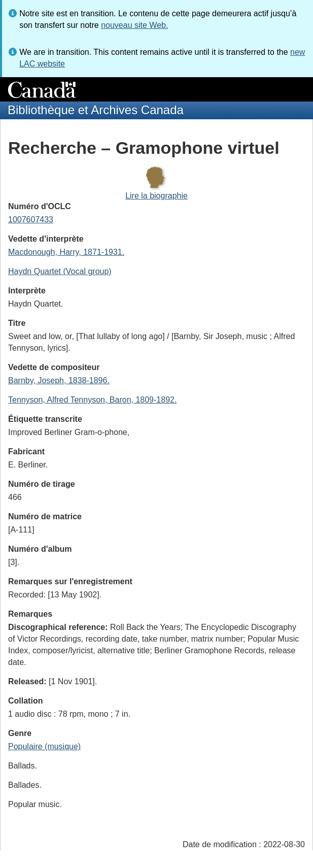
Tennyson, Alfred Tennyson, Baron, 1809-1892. (92, 400)
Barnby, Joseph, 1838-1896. (59, 380)
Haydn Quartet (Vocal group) (60, 271)
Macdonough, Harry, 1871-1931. (66, 252)
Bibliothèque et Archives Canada (96, 110)
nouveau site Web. (134, 25)
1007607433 (31, 220)
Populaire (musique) (44, 746)
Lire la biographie (156, 196)
